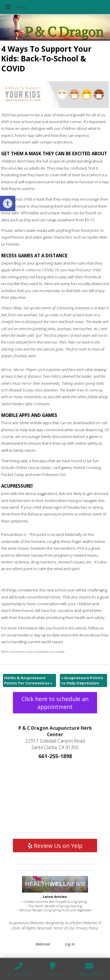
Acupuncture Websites (27, 923)
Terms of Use (64, 928)
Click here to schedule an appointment (55, 703)
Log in (70, 944)
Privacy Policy (87, 928)
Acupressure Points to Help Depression (82, 680)
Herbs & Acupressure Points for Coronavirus (28, 680)
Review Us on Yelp (55, 846)
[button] (8, 203)
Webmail (43, 944)
